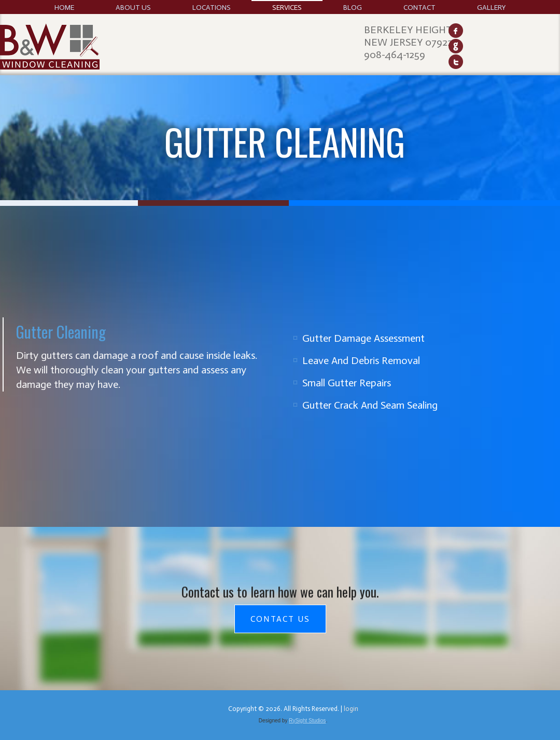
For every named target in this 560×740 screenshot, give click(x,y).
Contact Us (280, 619)
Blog (353, 8)
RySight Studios (307, 721)
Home (64, 8)
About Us (133, 8)
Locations (212, 8)
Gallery (491, 8)
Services (287, 8)
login (351, 709)
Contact (419, 8)
